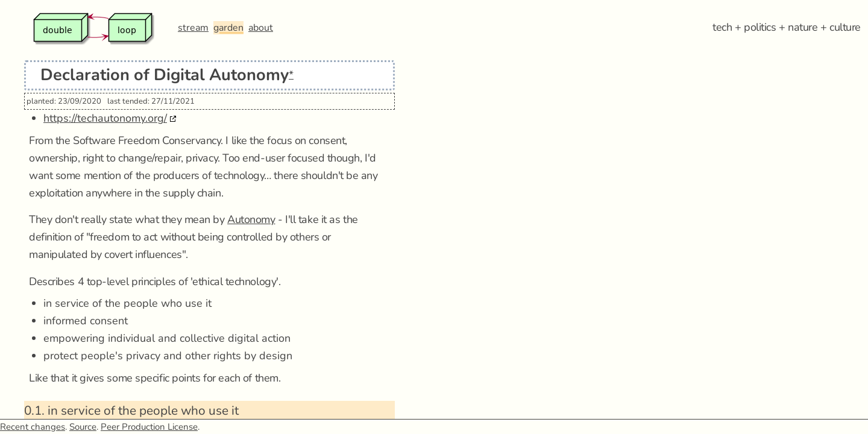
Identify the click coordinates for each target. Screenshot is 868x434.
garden (228, 28)
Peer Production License (149, 427)
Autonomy (251, 219)
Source (83, 427)
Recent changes (33, 427)
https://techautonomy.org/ (105, 118)
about (261, 28)
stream (193, 28)
